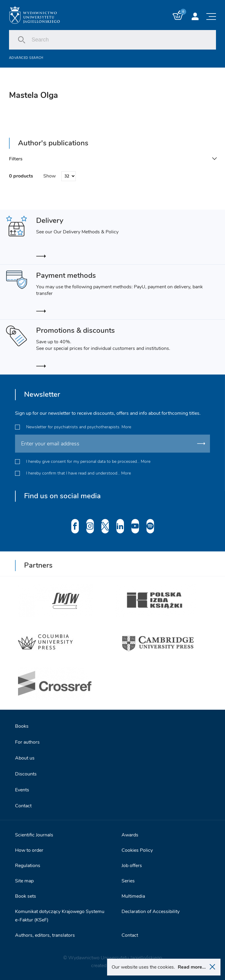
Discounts (26, 774)
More (126, 427)
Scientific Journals (34, 835)
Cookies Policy (137, 850)
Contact (23, 806)
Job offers (132, 866)
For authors (27, 742)
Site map (24, 881)
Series (128, 881)
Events (22, 790)
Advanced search (26, 58)
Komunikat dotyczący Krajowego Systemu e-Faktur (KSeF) (60, 916)
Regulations (28, 866)
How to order (29, 850)
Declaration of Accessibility (151, 912)
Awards (130, 835)
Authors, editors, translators (45, 935)
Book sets (26, 896)
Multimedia (133, 896)
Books (22, 726)
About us (25, 758)
